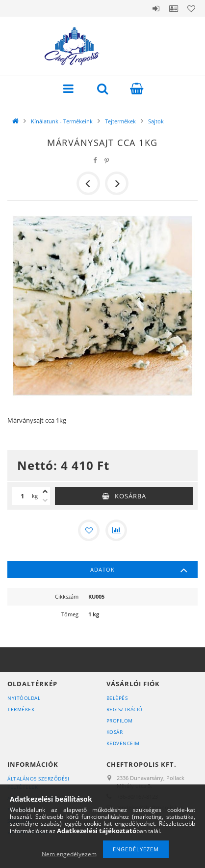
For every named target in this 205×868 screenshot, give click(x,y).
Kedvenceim (123, 743)
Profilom (120, 721)
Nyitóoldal (24, 698)
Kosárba (130, 496)
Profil (174, 8)
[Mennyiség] (22, 496)
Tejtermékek (120, 121)
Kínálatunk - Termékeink (62, 121)
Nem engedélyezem (69, 854)
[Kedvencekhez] (89, 530)
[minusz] (45, 500)
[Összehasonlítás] (116, 530)
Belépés (156, 8)
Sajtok (156, 121)
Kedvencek (191, 8)
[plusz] (45, 492)
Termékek (21, 709)
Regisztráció (125, 709)
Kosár (115, 732)
